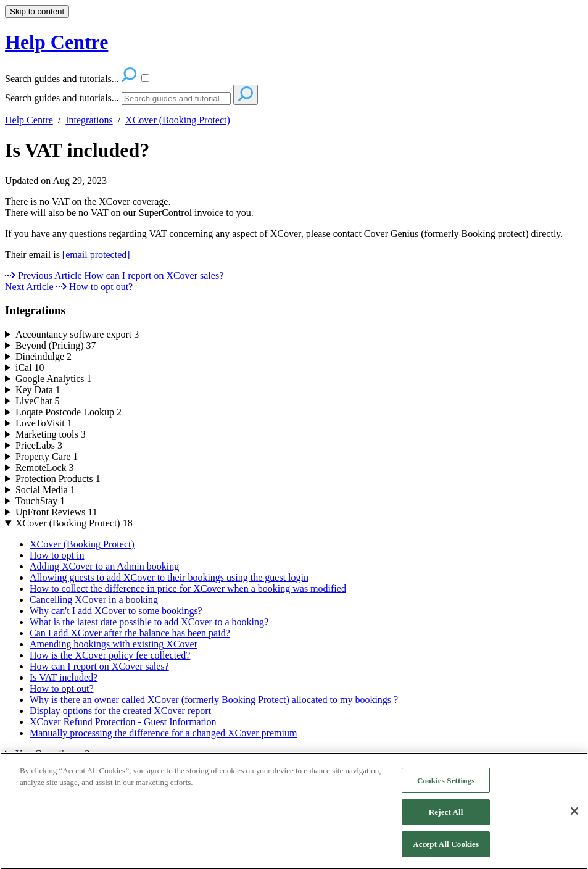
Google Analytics (54, 379)
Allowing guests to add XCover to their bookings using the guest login (169, 577)
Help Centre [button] (56, 42)
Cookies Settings (446, 787)
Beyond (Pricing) (56, 345)
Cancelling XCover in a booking (94, 600)
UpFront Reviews (56, 512)
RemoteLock (45, 468)
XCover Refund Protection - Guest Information (123, 722)
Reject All (446, 818)
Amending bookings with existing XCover (114, 644)
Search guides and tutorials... (62, 98)
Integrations (89, 120)
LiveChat (38, 401)
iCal (30, 368)
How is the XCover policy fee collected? (110, 655)
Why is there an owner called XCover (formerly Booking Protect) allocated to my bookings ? (214, 700)
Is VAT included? (77, 150)
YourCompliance (53, 754)
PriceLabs (39, 445)
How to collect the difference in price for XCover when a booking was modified (188, 588)
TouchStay (40, 501)
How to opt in (57, 555)
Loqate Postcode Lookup (68, 412)
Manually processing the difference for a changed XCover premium (163, 733)
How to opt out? (62, 688)
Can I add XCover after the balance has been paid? (130, 633)
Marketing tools (51, 434)
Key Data (38, 390)
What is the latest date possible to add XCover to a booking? (149, 622)
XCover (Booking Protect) (178, 120)
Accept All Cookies (446, 850)
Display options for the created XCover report (120, 711)
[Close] (574, 817)
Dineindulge (43, 356)
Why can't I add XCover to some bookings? (116, 611)
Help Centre (29, 120)
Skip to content (37, 11)
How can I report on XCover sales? (99, 666)
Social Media (45, 490)
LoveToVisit (44, 423)
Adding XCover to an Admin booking (104, 566)
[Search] (176, 98)
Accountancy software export (77, 334)
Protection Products (58, 479)
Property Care (47, 456)
